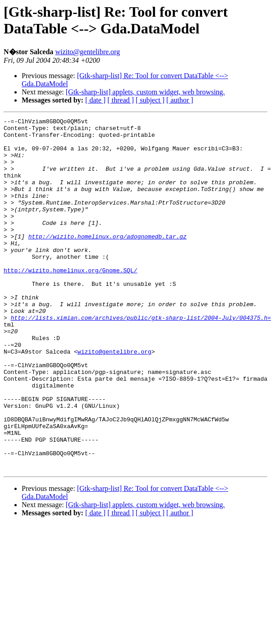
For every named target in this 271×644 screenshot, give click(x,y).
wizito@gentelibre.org (87, 52)
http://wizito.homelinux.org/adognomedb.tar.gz (108, 261)
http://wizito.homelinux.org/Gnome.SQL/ (70, 301)
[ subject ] (150, 100)
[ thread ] (121, 100)
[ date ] (95, 100)
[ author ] (180, 100)
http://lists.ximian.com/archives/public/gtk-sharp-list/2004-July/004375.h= (141, 358)
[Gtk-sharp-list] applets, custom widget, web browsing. (145, 92)
